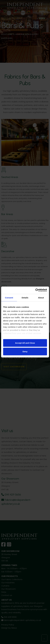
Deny (25, 352)
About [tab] (41, 298)
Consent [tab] (9, 298)
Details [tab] (25, 298)
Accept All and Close (25, 343)
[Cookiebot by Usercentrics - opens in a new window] (36, 290)
